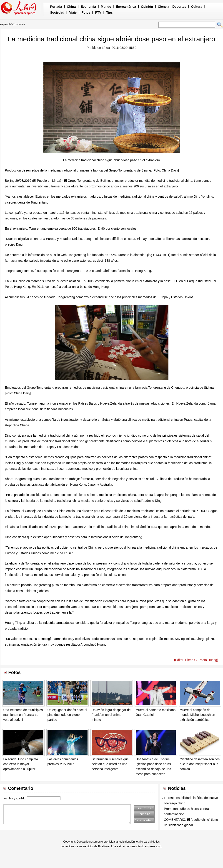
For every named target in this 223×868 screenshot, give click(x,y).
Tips (109, 12)
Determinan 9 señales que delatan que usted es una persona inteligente (110, 764)
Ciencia (164, 7)
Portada (56, 7)
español (5, 24)
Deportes (179, 7)
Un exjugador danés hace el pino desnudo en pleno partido (67, 715)
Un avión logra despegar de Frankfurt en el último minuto (111, 715)
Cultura (197, 7)
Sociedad (57, 12)
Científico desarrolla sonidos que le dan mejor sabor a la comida (200, 764)
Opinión (147, 7)
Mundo (106, 7)
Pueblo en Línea (98, 48)
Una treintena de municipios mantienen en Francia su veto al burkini (23, 715)
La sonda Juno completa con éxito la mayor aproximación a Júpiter (21, 764)
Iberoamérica (126, 7)
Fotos (86, 12)
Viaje (73, 12)
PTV (98, 12)
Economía (88, 7)
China (71, 7)
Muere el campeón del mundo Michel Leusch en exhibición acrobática (198, 715)
